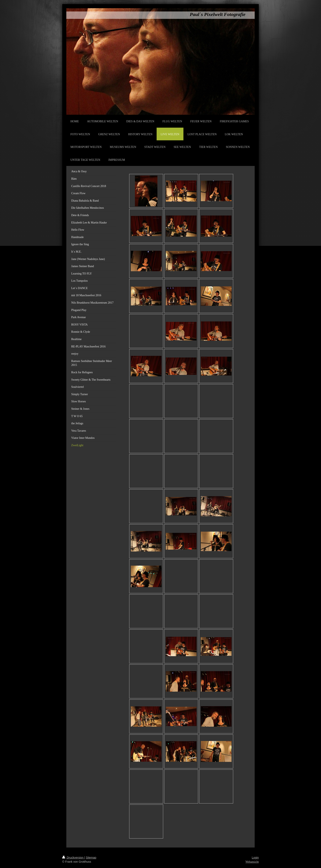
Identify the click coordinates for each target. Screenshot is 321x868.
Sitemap (91, 858)
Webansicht (252, 862)
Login (255, 858)
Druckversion (73, 858)
